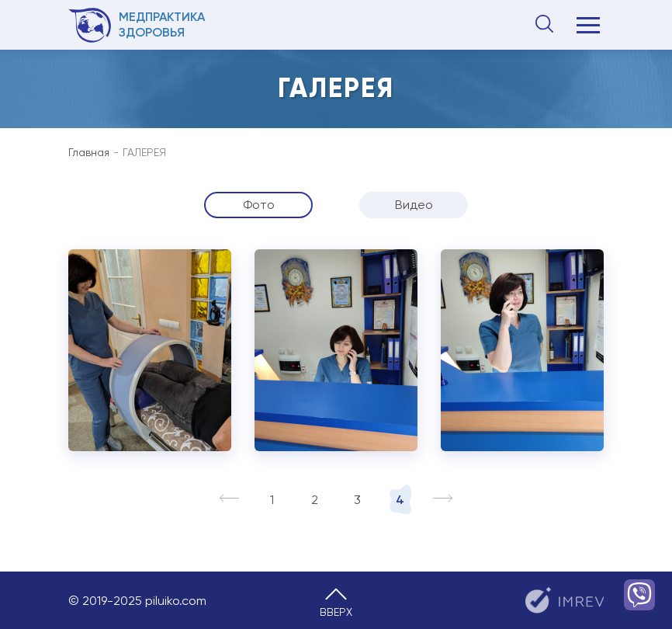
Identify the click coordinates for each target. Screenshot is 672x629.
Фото (259, 205)
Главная (89, 152)
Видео (414, 205)
